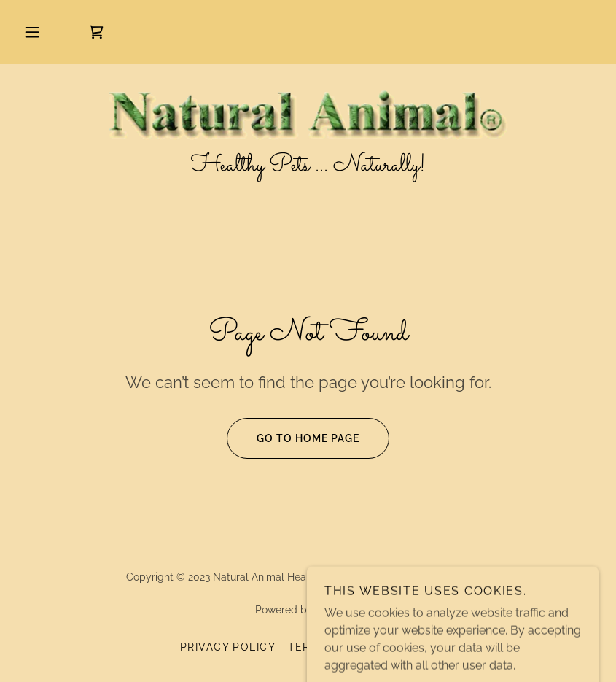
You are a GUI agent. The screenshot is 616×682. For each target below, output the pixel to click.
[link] (96, 32)
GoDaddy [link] (338, 610)
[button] (32, 32)
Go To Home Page (293, 438)
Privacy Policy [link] (228, 647)
